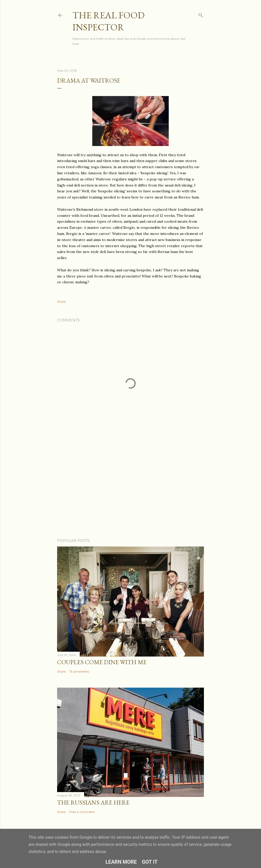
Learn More (121, 862)
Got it (150, 862)
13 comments (79, 671)
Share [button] (61, 302)
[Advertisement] (130, 490)
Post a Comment (82, 812)
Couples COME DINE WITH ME (102, 662)
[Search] (201, 14)
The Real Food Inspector (108, 21)
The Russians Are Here (93, 802)
